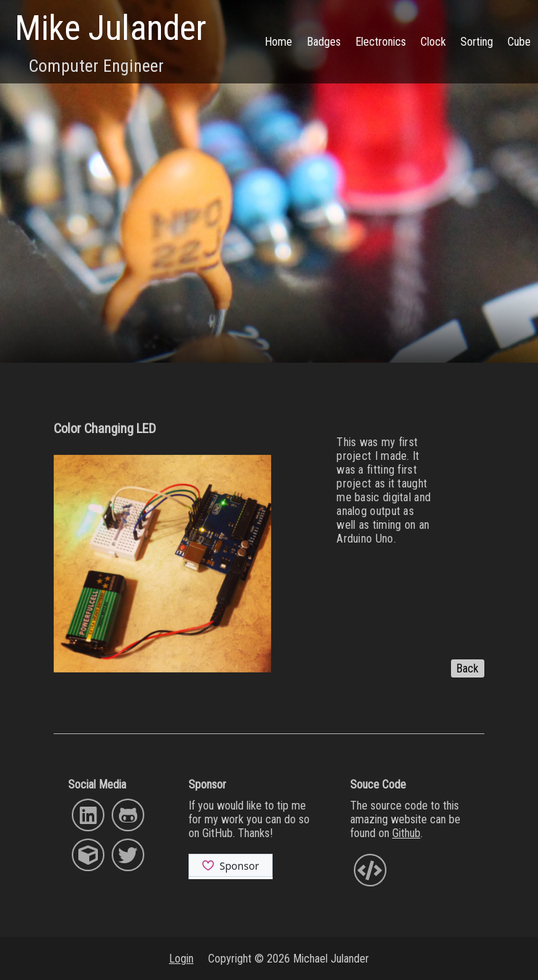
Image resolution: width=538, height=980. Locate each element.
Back (468, 668)
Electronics (381, 42)
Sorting (477, 42)
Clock (433, 42)
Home (278, 42)
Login (181, 959)
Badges (324, 42)
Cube (519, 42)
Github (406, 833)
